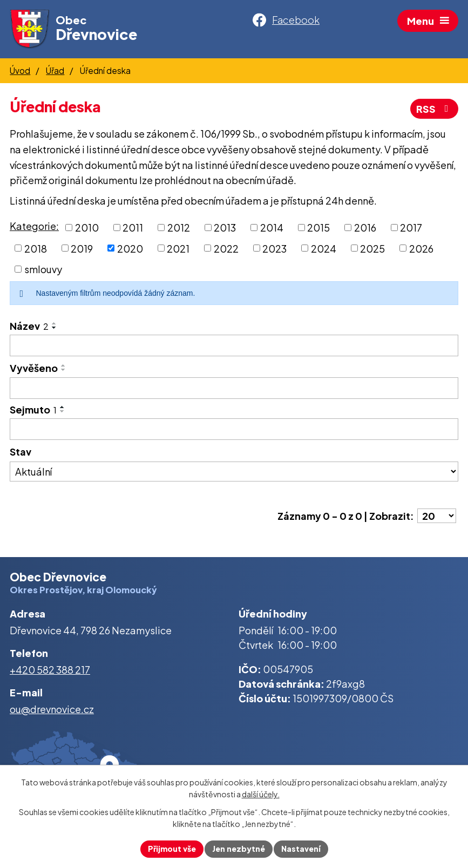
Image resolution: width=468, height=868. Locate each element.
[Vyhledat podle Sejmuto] (234, 429)
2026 (421, 248)
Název (29, 326)
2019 (82, 248)
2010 (87, 228)
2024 (324, 248)
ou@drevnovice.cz (52, 709)
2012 (179, 228)
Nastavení (301, 849)
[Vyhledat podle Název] (234, 345)
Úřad (55, 70)
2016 (365, 228)
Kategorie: (34, 226)
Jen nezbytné (239, 849)
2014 (272, 228)
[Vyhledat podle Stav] (234, 472)
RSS (435, 109)
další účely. (261, 795)
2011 (133, 228)
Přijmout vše (172, 849)
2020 (130, 248)
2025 (372, 248)
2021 (178, 248)
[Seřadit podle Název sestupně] (55, 328)
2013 (225, 228)
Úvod (20, 70)
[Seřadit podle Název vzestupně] (55, 323)
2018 (36, 248)
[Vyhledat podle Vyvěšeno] (234, 388)
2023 (274, 248)
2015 (318, 228)
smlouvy (43, 269)
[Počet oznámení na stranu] (437, 516)
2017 (411, 228)
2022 (226, 248)
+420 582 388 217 (50, 670)
